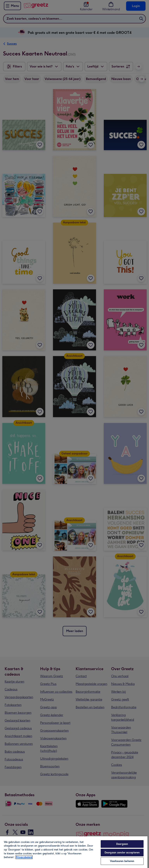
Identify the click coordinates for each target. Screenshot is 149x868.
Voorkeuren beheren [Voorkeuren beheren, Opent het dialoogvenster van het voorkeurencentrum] (122, 861)
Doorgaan (122, 844)
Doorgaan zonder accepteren (122, 853)
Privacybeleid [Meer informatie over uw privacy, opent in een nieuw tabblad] (24, 857)
